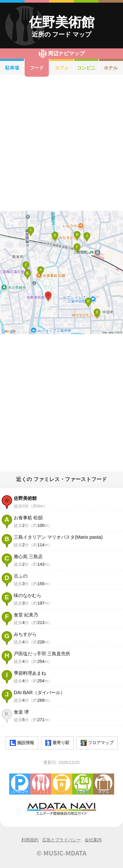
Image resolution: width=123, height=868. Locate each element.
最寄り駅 (57, 743)
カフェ (62, 68)
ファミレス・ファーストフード (41, 784)
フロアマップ (97, 743)
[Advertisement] (61, 144)
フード (37, 68)
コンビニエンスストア (83, 784)
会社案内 (93, 840)
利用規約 (30, 840)
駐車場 (12, 68)
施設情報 (22, 743)
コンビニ (86, 68)
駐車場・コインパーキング (20, 784)
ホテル (104, 784)
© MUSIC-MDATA (62, 853)
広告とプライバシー (61, 840)
